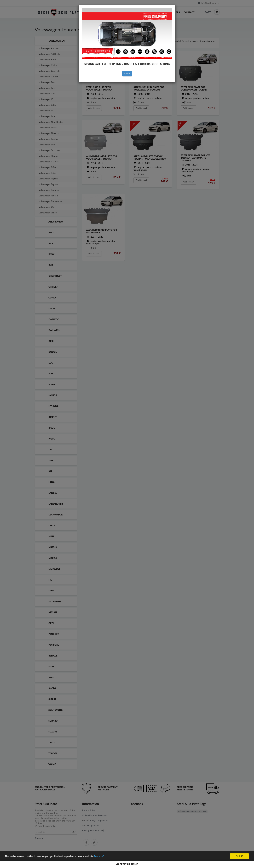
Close (127, 74)
